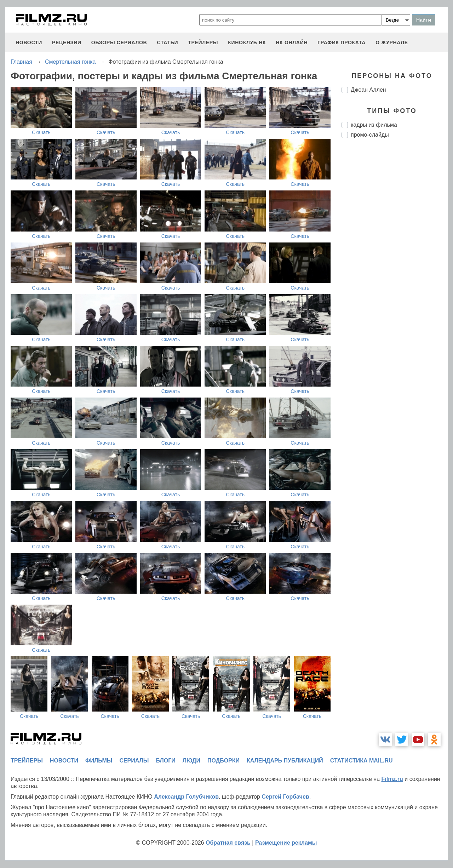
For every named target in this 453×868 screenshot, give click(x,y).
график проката (342, 42)
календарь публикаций (285, 761)
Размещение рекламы (286, 843)
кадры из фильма (374, 125)
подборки (223, 761)
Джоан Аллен (368, 90)
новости (29, 42)
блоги (165, 761)
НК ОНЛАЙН (292, 42)
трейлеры (203, 42)
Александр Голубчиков (186, 797)
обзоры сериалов (119, 42)
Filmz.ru (392, 779)
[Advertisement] (395, 262)
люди (191, 761)
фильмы (99, 761)
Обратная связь (228, 843)
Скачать (41, 132)
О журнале (392, 42)
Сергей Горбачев (285, 797)
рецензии (67, 42)
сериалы (134, 761)
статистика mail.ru (362, 761)
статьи (167, 42)
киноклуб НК (247, 42)
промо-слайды (370, 135)
